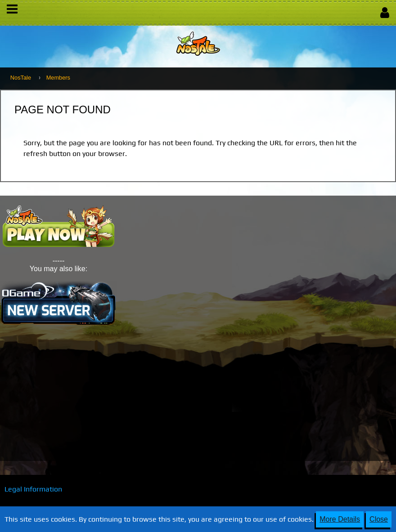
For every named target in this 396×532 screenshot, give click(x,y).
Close (379, 519)
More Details (340, 519)
